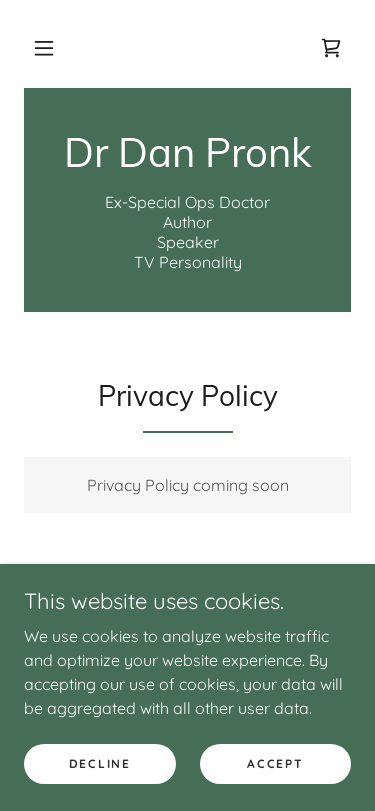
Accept (275, 763)
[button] (44, 48)
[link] (331, 48)
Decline (100, 763)
